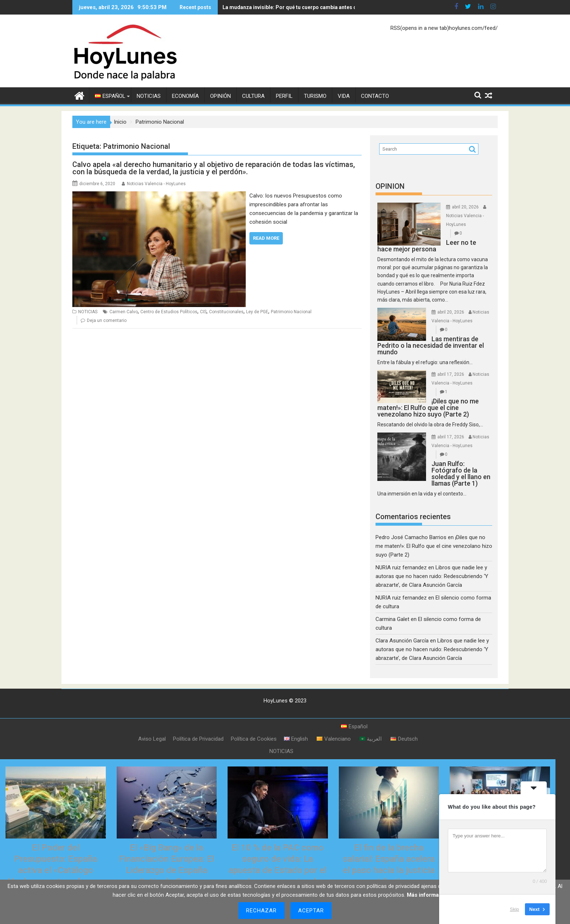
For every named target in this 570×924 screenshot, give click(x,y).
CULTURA (253, 96)
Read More (266, 238)
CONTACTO (375, 96)
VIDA (344, 96)
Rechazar (262, 911)
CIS (203, 312)
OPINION (390, 186)
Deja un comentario (107, 320)
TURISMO (315, 96)
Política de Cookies (254, 739)
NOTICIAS (149, 96)
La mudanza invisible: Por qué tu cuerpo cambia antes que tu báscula (276, 7)
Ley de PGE (257, 312)
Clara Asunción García (402, 641)
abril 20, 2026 (465, 207)
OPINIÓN (220, 96)
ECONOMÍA (185, 96)
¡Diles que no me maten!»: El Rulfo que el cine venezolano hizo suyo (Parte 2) (434, 546)
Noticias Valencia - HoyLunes (156, 184)
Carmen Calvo (124, 312)
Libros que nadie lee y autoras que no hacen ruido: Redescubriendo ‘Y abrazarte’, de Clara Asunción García (432, 576)
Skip (515, 909)
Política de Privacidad (198, 739)
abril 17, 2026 (451, 374)
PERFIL (284, 96)
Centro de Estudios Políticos (169, 312)
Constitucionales (226, 312)
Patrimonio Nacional (291, 312)
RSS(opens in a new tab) (420, 28)
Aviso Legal (152, 739)
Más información (428, 895)
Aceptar (311, 911)
